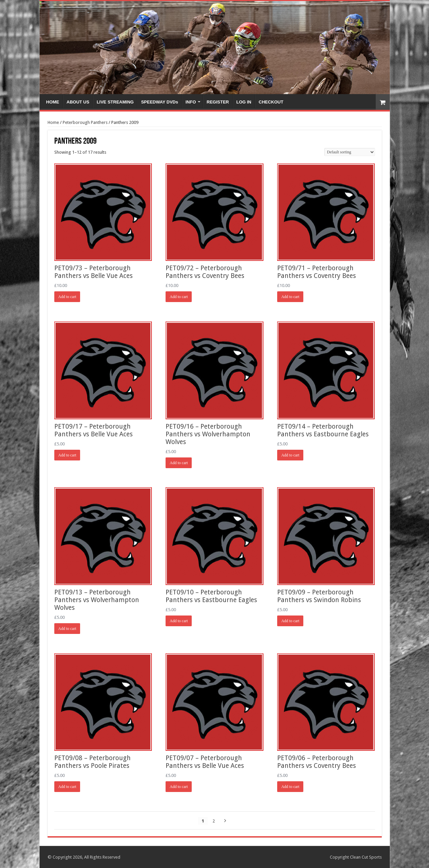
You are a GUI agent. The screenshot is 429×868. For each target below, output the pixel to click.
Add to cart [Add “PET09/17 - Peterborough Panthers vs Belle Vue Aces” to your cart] (67, 455)
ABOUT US (78, 102)
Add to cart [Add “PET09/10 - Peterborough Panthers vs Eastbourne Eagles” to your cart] (179, 621)
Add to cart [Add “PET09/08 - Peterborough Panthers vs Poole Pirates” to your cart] (67, 787)
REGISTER (218, 102)
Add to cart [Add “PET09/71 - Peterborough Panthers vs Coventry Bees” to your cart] (290, 297)
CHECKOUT (271, 102)
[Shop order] (350, 152)
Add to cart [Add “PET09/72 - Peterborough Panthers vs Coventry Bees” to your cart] (179, 297)
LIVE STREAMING (115, 102)
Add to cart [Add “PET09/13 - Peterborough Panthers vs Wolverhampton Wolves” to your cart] (67, 629)
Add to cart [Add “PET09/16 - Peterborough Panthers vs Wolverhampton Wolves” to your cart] (179, 463)
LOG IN (244, 102)
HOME (53, 102)
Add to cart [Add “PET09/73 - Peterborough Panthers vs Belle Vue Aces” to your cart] (67, 297)
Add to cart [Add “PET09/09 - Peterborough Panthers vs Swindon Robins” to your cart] (290, 621)
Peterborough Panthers (85, 122)
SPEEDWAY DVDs (160, 102)
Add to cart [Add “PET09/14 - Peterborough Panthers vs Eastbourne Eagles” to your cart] (290, 455)
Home (53, 122)
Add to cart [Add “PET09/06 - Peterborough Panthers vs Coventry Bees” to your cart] (290, 787)
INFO (191, 102)
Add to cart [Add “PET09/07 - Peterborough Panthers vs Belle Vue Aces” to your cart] (179, 787)
